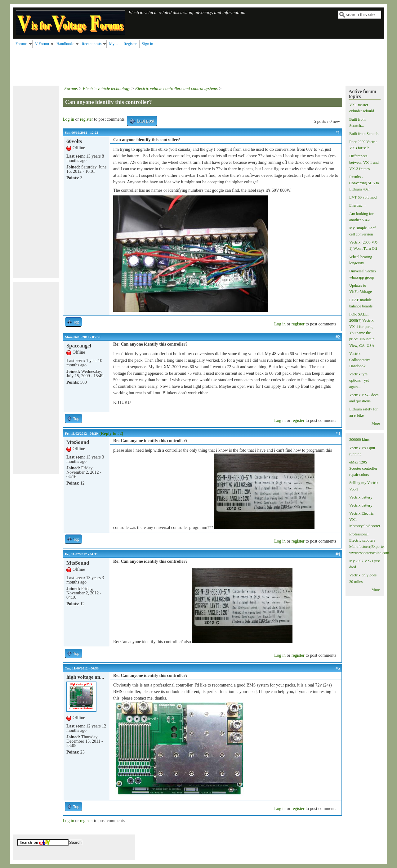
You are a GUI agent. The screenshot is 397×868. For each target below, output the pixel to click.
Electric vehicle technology (106, 89)
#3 (338, 434)
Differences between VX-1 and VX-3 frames (364, 162)
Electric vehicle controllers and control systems (176, 89)
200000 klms (359, 440)
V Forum (42, 44)
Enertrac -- (358, 205)
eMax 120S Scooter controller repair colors (363, 468)
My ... (114, 44)
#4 (338, 554)
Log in (68, 119)
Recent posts (91, 44)
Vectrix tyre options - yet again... (359, 380)
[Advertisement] (126, 66)
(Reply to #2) (111, 434)
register (87, 119)
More (376, 423)
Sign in (148, 44)
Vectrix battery (361, 497)
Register (130, 44)
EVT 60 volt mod (363, 197)
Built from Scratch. (364, 134)
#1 (338, 133)
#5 (338, 668)
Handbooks (65, 44)
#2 (338, 337)
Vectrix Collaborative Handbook (360, 360)
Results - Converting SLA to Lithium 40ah (364, 183)
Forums (22, 44)
